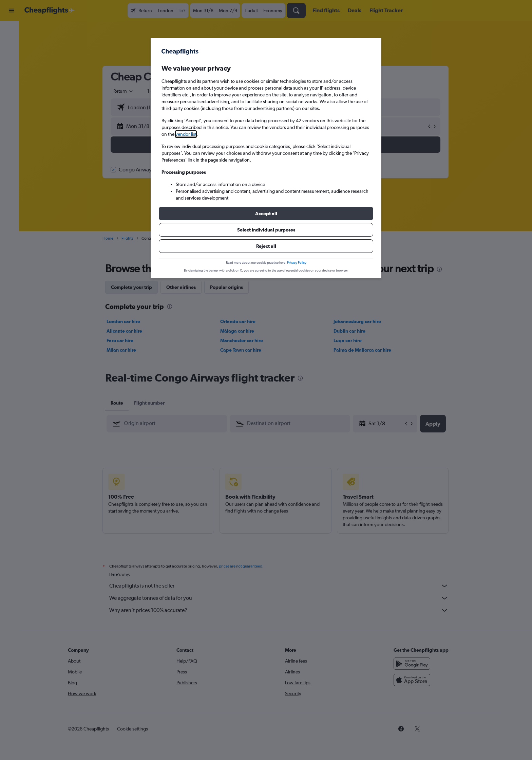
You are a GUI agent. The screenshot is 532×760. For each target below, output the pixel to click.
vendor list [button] (186, 134)
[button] (266, 214)
